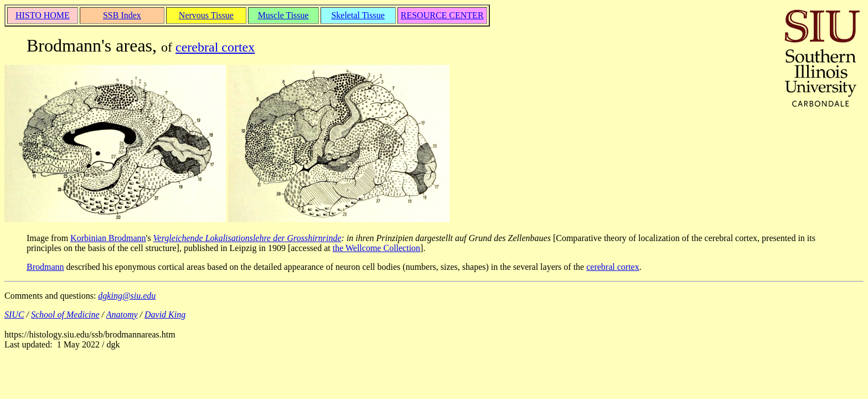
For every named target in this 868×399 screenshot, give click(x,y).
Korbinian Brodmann (108, 238)
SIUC (14, 314)
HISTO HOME (43, 15)
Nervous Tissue (206, 15)
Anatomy (122, 314)
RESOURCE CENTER (442, 15)
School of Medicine (65, 314)
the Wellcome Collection (376, 248)
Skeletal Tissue (358, 15)
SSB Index (122, 15)
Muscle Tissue (283, 15)
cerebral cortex (215, 47)
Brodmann (45, 267)
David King (165, 314)
